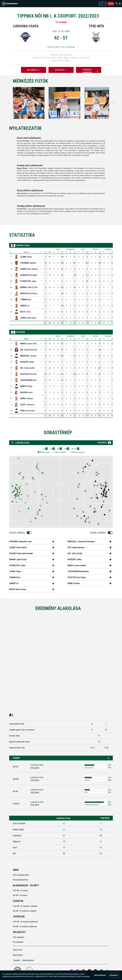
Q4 (66, 449)
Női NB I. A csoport (20, 895)
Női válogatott (18, 942)
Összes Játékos (18, 533)
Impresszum (18, 950)
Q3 (59, 449)
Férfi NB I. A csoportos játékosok (25, 922)
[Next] (113, 103)
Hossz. (75, 449)
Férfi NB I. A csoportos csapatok (25, 906)
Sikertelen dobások (78, 452)
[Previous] (9, 103)
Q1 (45, 449)
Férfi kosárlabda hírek (21, 875)
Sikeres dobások (61, 452)
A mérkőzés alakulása (91, 71)
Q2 (52, 449)
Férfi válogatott (19, 937)
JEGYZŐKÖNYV (34, 70)
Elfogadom (114, 975)
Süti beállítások (100, 975)
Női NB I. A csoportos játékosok (25, 926)
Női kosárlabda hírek (20, 880)
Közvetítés (61, 70)
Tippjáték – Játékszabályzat (23, 960)
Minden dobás (45, 452)
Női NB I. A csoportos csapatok (25, 911)
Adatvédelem (18, 955)
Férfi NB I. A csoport (21, 891)
